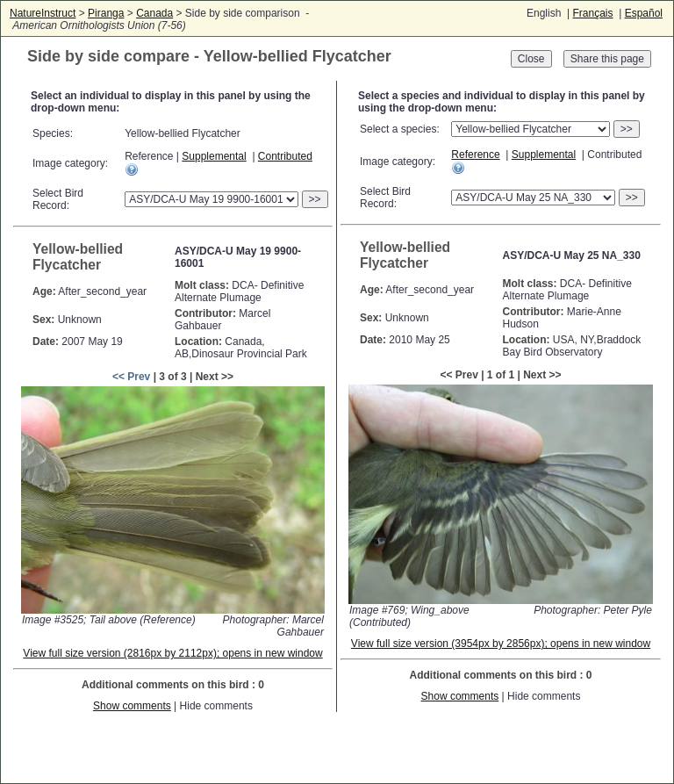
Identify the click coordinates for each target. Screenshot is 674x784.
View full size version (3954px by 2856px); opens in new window (501, 644)
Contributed (285, 156)
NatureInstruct (43, 13)
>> (315, 199)
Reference (475, 155)
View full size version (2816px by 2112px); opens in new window (172, 653)
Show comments (132, 706)
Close (531, 59)
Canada (154, 13)
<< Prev (131, 377)
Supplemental (214, 156)
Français (592, 13)
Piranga (106, 13)
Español (644, 13)
